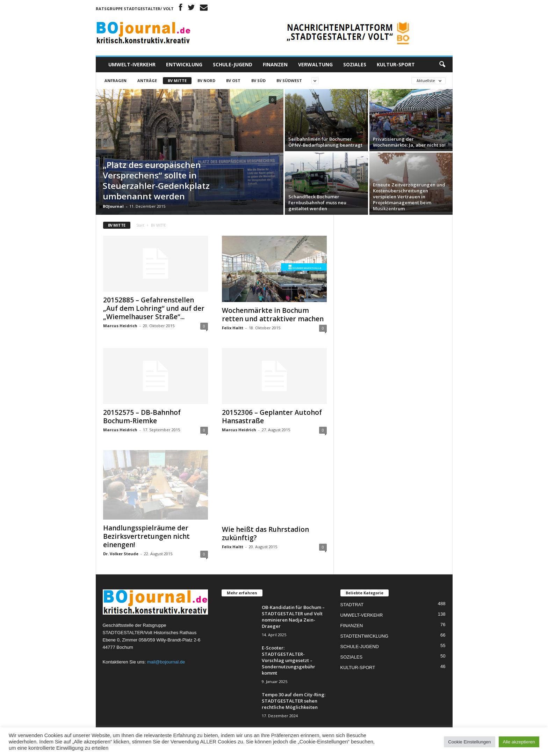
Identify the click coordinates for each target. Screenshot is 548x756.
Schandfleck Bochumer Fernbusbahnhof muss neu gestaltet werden (317, 203)
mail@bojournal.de (166, 662)
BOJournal (113, 206)
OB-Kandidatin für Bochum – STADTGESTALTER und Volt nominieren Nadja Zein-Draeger (293, 617)
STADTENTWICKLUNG (365, 636)
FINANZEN (275, 64)
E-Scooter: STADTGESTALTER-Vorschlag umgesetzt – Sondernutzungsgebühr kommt (289, 660)
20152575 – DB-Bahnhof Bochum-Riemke (142, 417)
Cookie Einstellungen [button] (469, 742)
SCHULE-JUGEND (233, 64)
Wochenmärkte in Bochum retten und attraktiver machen (273, 315)
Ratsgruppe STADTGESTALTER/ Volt (135, 9)
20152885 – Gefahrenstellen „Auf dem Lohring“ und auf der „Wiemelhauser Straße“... (154, 308)
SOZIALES (355, 64)
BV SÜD (258, 80)
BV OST (233, 80)
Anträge (147, 80)
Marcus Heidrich (120, 326)
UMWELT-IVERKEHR (132, 64)
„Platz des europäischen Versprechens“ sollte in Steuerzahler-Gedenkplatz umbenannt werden (156, 180)
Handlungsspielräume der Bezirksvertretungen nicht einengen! (146, 536)
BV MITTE (177, 80)
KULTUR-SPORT (396, 64)
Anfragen (116, 80)
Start (140, 225)
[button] (442, 65)
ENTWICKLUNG (184, 64)
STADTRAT (352, 605)
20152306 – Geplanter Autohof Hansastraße (272, 417)
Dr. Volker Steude (121, 554)
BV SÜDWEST (289, 80)
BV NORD (206, 80)
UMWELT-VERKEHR (362, 615)
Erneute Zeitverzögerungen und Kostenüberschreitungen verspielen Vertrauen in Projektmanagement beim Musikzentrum (409, 197)
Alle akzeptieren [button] (519, 742)
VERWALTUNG (315, 64)
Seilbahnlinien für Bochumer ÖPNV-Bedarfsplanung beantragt (325, 142)
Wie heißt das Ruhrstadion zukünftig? (265, 534)
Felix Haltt (233, 328)
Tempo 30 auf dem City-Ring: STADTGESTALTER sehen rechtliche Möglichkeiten (294, 701)
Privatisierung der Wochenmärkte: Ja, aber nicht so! (409, 142)
